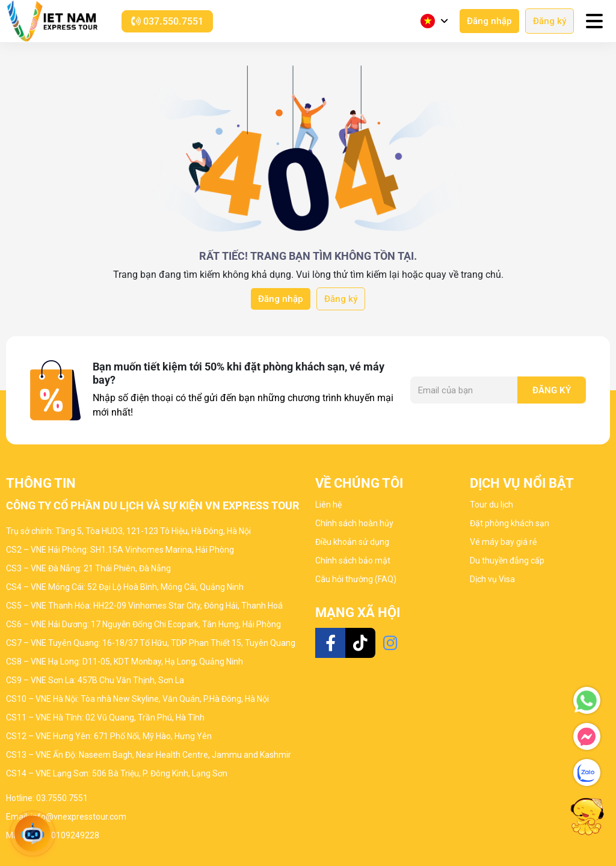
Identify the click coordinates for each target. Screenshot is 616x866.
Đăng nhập (489, 21)
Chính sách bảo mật (353, 560)
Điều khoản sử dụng (352, 542)
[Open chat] (32, 834)
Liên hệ (328, 505)
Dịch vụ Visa (492, 579)
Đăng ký (550, 21)
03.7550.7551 (62, 798)
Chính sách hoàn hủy (354, 523)
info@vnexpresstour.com (79, 817)
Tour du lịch (491, 505)
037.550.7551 (167, 21)
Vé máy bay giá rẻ (503, 542)
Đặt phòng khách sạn (510, 523)
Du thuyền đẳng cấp (507, 560)
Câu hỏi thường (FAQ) (356, 579)
